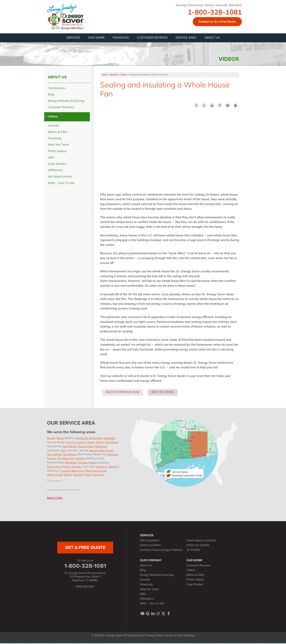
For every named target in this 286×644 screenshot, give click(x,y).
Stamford (114, 467)
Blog (51, 96)
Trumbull (65, 471)
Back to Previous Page (123, 393)
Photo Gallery (57, 152)
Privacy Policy (154, 636)
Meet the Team (58, 146)
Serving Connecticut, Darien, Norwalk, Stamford (209, 5)
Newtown (113, 455)
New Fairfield (54, 455)
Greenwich (101, 447)
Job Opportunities (60, 178)
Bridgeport (82, 439)
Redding (80, 459)
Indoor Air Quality (198, 546)
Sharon (66, 467)
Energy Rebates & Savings (66, 102)
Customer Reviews (61, 108)
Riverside (82, 463)
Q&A (51, 158)
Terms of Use (174, 636)
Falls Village (111, 443)
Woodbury (98, 475)
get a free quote (85, 548)
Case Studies (57, 165)
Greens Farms (86, 447)
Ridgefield (71, 463)
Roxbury (93, 463)
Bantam (51, 439)
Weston (68, 475)
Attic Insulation (150, 541)
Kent (63, 451)
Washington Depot (96, 471)
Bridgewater (96, 439)
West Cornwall (55, 475)
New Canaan (106, 451)
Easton (100, 443)
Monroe (94, 451)
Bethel (60, 439)
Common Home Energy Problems (161, 551)
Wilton (88, 475)
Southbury (102, 467)
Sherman (76, 467)
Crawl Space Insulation (201, 541)
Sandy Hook (54, 467)
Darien (91, 443)
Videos (53, 117)
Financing (55, 139)
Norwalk (52, 459)
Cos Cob (71, 443)
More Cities (55, 499)
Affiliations (55, 171)
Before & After (58, 133)
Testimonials (57, 89)
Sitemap (190, 636)
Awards (54, 127)
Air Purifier (193, 551)
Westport (78, 475)
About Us (57, 78)
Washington (78, 471)
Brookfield (109, 439)
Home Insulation (150, 546)
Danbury (82, 443)
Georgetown (70, 447)
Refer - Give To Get (61, 184)
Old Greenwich (66, 459)
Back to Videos (163, 393)
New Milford (70, 455)
